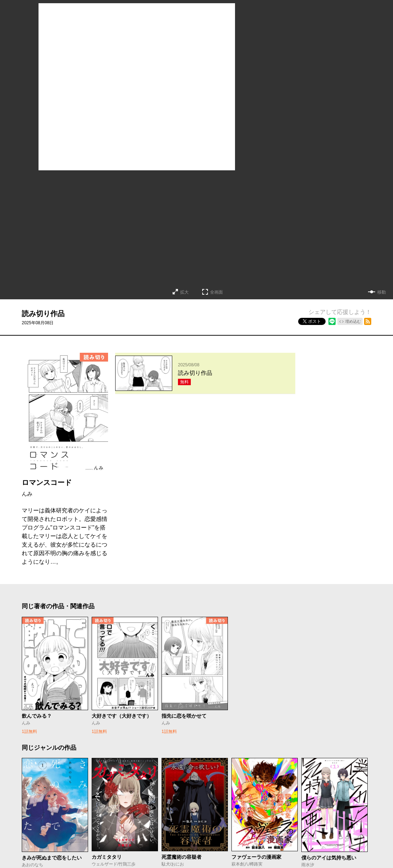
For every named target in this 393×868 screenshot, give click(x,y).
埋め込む (353, 321)
